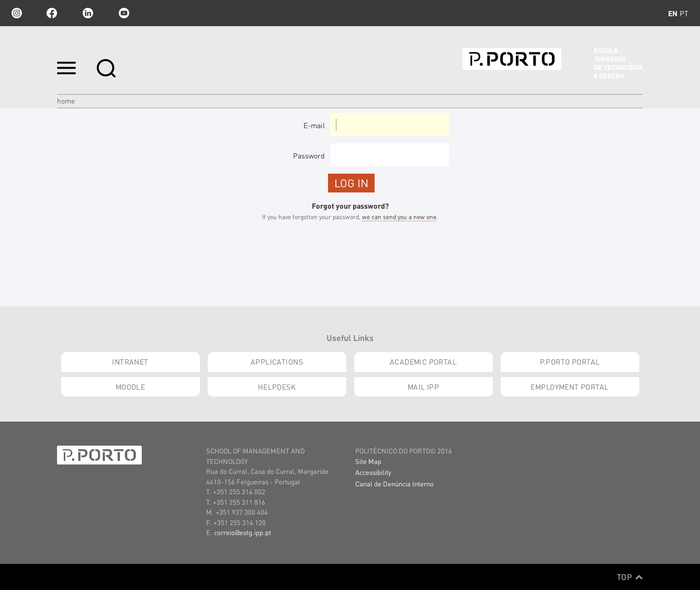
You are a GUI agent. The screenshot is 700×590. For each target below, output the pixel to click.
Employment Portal (569, 387)
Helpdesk (277, 387)
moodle (131, 387)
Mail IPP (423, 387)
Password (309, 155)
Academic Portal (423, 361)
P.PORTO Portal (570, 361)
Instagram (16, 13)
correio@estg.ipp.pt (242, 532)
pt (684, 13)
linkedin (88, 13)
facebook (52, 13)
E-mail (314, 125)
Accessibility (373, 472)
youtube (124, 13)
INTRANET (130, 361)
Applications (277, 361)
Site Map (368, 461)
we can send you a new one (399, 217)
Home (66, 100)
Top (630, 577)
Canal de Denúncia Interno (394, 484)
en (673, 13)
